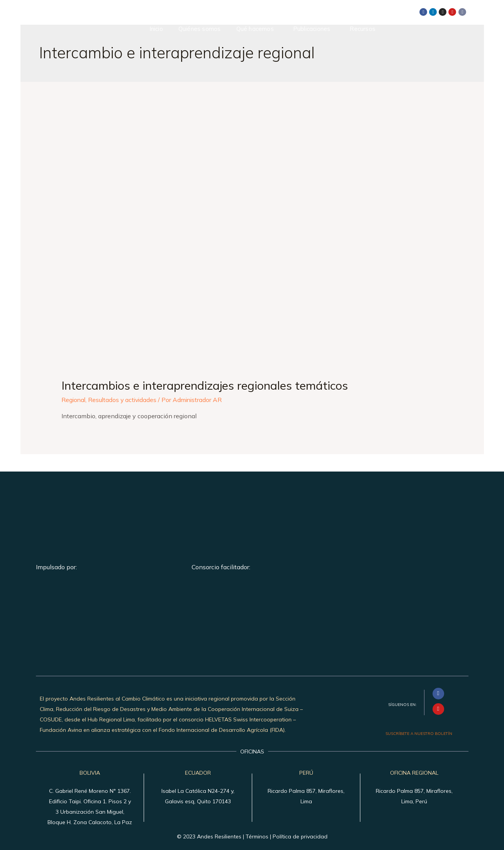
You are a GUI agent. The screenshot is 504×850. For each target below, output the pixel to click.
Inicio (156, 29)
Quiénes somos (200, 29)
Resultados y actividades (124, 400)
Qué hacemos (255, 29)
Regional (74, 400)
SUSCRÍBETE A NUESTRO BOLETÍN (419, 734)
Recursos (362, 29)
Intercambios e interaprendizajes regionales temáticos (205, 385)
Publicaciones (312, 29)
